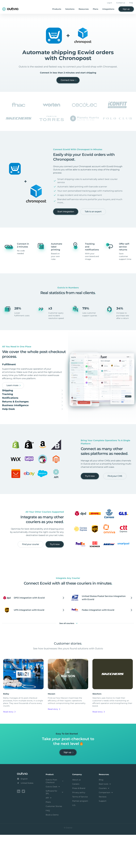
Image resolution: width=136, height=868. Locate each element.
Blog (101, 813)
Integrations (108, 9)
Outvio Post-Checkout (55, 815)
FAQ (131, 3)
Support (103, 835)
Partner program (80, 835)
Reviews (103, 830)
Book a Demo (52, 848)
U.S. (74, 839)
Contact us (121, 3)
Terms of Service (80, 830)
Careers (76, 818)
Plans (95, 9)
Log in (110, 3)
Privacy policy (79, 826)
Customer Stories (54, 840)
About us (76, 813)
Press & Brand (79, 822)
